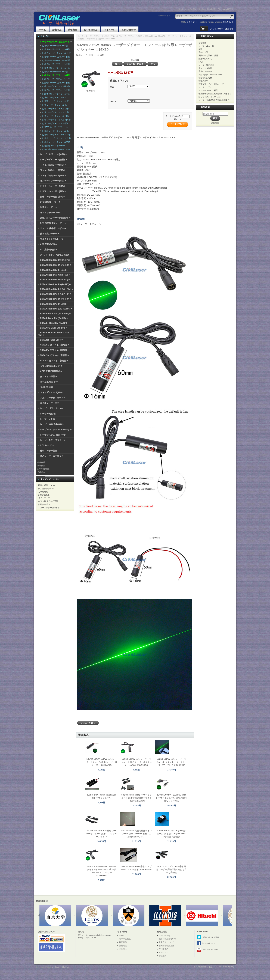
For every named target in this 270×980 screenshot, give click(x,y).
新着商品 (57, 30)
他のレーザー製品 (49, 451)
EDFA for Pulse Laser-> (52, 340)
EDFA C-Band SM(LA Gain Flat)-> (57, 289)
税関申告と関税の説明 (208, 55)
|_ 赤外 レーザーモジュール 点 (55, 131)
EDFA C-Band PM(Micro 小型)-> (56, 299)
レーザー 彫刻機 (48, 414)
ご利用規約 (43, 492)
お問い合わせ (129, 30)
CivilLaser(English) (207, 9)
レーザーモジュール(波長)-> (53, 154)
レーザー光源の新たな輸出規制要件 (214, 100)
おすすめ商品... (44, 469)
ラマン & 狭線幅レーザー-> (53, 228)
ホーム (42, 30)
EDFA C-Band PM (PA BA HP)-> (56, 294)
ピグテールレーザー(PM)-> (53, 191)
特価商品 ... (42, 462)
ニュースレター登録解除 (49, 508)
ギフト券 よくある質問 (48, 501)
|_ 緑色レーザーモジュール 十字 (56, 79)
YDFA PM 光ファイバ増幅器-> (55, 350)
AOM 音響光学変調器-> (51, 371)
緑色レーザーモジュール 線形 (129, 36)
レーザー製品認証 (206, 65)
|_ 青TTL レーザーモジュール (54, 127)
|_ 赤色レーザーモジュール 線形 (56, 49)
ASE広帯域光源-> (49, 244)
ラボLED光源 (46, 387)
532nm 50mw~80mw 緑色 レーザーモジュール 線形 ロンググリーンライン (102, 834)
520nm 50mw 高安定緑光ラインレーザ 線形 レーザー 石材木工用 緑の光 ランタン (136, 834)
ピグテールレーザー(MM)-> (53, 181)
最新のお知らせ (205, 71)
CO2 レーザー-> (48, 445)
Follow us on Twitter (208, 937)
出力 (112, 87)
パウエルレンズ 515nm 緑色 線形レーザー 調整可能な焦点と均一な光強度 (171, 869)
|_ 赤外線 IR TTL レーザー (53, 146)
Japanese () (163, 16)
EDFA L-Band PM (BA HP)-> (54, 318)
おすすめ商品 (91, 30)
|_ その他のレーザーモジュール (55, 149)
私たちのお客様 (205, 78)
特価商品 (73, 30)
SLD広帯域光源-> (49, 250)
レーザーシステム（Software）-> (56, 430)
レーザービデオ (205, 87)
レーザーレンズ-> (49, 419)
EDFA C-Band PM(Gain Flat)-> (55, 280)
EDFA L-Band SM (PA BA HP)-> (56, 314)
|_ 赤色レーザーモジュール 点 (55, 46)
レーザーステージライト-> (53, 440)
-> (56, 42)
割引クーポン (44, 504)
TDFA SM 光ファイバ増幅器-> (55, 355)
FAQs (201, 62)
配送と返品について (47, 485)
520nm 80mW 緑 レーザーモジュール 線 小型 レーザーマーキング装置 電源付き (172, 834)
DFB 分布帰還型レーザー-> (53, 223)
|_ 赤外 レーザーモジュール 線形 (56, 135)
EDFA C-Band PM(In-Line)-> (54, 304)
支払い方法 (203, 52)
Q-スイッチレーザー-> (51, 213)
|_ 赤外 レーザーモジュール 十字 (56, 138)
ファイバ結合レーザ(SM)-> (53, 170)
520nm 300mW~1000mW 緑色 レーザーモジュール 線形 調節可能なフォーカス (171, 798)
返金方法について (166, 942)
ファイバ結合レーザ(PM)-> (53, 175)
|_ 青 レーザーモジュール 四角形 (56, 120)
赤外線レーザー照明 (50, 403)
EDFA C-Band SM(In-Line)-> (54, 270)
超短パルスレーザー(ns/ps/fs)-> (55, 218)
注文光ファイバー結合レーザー (212, 84)
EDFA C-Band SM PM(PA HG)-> (56, 284)
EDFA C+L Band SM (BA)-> (54, 328)
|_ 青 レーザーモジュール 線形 (55, 109)
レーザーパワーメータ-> (52, 408)
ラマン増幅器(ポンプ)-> (51, 366)
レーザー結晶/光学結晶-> (52, 424)
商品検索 (205, 107)
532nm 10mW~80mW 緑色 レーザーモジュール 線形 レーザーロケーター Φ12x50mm (102, 762)
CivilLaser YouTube (208, 950)
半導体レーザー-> (49, 207)
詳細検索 (215, 123)
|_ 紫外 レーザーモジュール (54, 97)
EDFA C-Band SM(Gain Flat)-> (55, 275)
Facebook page (206, 943)
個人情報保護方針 (46, 488)
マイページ (110, 30)
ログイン (191, 22)
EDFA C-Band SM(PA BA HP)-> (55, 260)
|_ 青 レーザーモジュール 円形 (55, 116)
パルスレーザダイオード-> (53, 398)
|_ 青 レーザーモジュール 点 (54, 105)
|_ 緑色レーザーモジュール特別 (55, 90)
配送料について (205, 59)
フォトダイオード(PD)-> (52, 392)
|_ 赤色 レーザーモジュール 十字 (56, 53)
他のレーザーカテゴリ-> (52, 456)
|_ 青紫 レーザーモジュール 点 (55, 101)
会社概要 (202, 43)
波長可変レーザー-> (50, 234)
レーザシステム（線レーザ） (54, 435)
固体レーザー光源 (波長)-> (53, 197)
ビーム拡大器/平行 (49, 382)
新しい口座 (228, 22)
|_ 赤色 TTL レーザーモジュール (56, 68)
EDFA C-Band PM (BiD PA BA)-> (56, 309)
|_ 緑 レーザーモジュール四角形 (56, 86)
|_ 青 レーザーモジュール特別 (55, 123)
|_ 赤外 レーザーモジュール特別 (56, 142)
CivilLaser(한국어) (226, 9)
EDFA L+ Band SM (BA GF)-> (55, 323)
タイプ (113, 101)
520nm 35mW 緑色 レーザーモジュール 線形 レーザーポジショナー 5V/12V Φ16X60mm (137, 762)
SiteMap (65, 967)
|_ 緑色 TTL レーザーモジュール (56, 94)
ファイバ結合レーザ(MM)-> (53, 165)
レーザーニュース (206, 46)
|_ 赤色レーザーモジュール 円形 (56, 57)
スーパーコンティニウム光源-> (55, 255)
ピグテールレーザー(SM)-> (53, 186)
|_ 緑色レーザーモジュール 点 (55, 72)
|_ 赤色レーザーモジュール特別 (55, 64)
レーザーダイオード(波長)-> (53, 160)
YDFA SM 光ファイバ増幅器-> (55, 345)
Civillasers (56, 967)
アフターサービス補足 (208, 90)
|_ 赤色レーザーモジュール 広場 (56, 60)
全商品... (41, 472)
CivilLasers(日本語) (187, 9)
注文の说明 (203, 81)
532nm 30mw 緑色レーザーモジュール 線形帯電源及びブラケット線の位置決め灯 (136, 798)
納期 (200, 49)
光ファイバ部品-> (49, 377)
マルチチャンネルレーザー (53, 239)
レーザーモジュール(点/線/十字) (100, 36)
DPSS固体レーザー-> (50, 202)
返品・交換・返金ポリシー (210, 75)
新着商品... (42, 466)
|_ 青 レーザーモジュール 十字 (55, 112)
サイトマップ (44, 498)
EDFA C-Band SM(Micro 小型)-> (56, 265)
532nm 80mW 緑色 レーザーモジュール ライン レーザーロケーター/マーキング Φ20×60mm (171, 762)
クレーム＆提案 (205, 68)
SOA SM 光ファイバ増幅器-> (54, 361)
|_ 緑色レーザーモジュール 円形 (56, 83)
